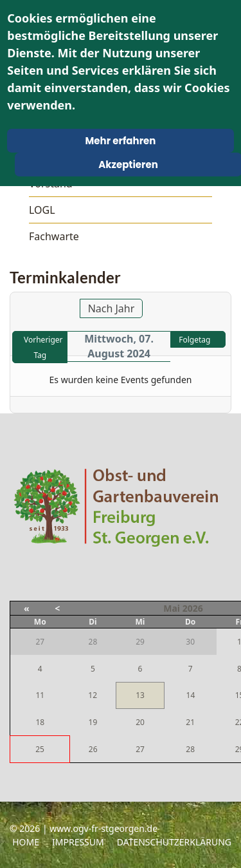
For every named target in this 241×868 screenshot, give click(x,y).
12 (93, 695)
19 (93, 722)
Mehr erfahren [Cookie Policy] (121, 141)
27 (140, 749)
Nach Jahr (112, 308)
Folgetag (194, 340)
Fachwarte (54, 236)
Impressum (78, 842)
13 (140, 695)
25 (40, 749)
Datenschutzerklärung (174, 842)
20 (140, 722)
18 (40, 722)
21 (190, 722)
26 (93, 749)
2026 (193, 608)
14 (191, 695)
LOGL (42, 210)
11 (40, 695)
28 (190, 749)
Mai (172, 608)
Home (26, 842)
